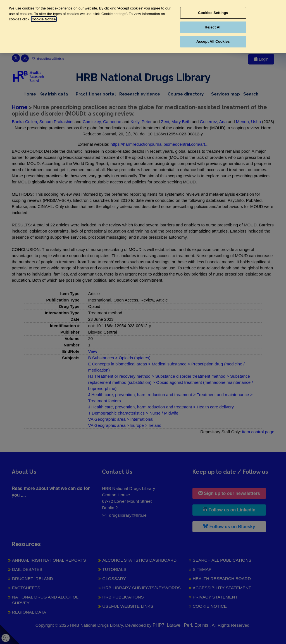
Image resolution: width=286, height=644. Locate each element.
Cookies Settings (213, 13)
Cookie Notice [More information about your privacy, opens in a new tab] (44, 19)
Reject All (213, 27)
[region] (143, 27)
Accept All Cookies (213, 41)
